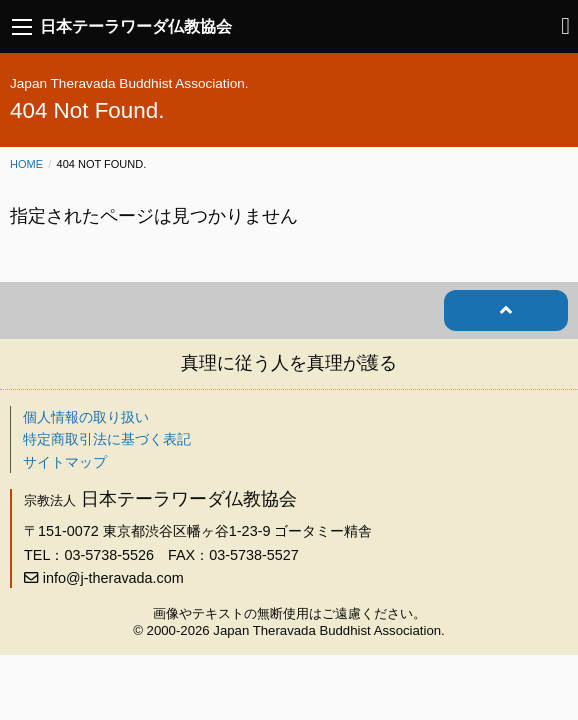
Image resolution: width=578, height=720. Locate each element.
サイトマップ (65, 462)
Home (26, 164)
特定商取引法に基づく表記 (107, 439)
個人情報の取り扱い (86, 417)
